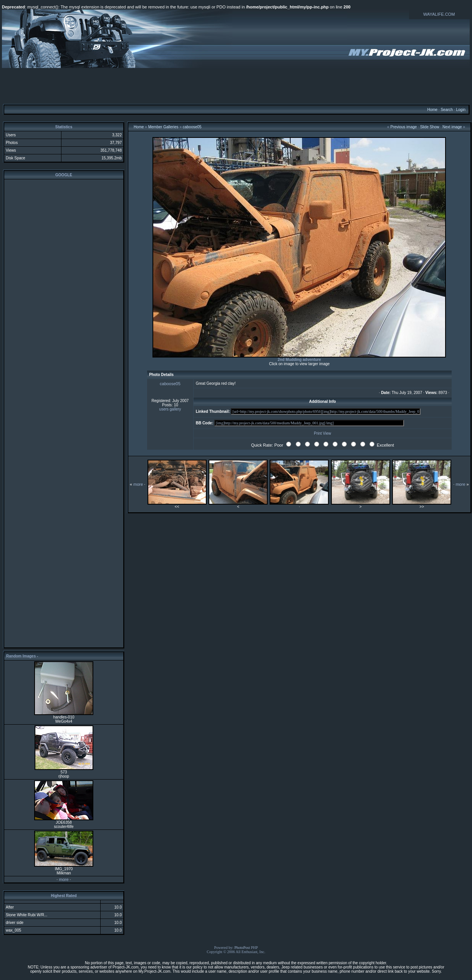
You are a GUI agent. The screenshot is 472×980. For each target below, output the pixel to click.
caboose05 (192, 127)
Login (460, 110)
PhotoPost (242, 948)
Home (432, 110)
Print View (322, 433)
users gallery (170, 409)
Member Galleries (163, 127)
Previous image (403, 127)
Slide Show (430, 127)
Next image (452, 127)
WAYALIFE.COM (439, 14)
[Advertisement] (236, 86)
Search (447, 110)
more (64, 879)
